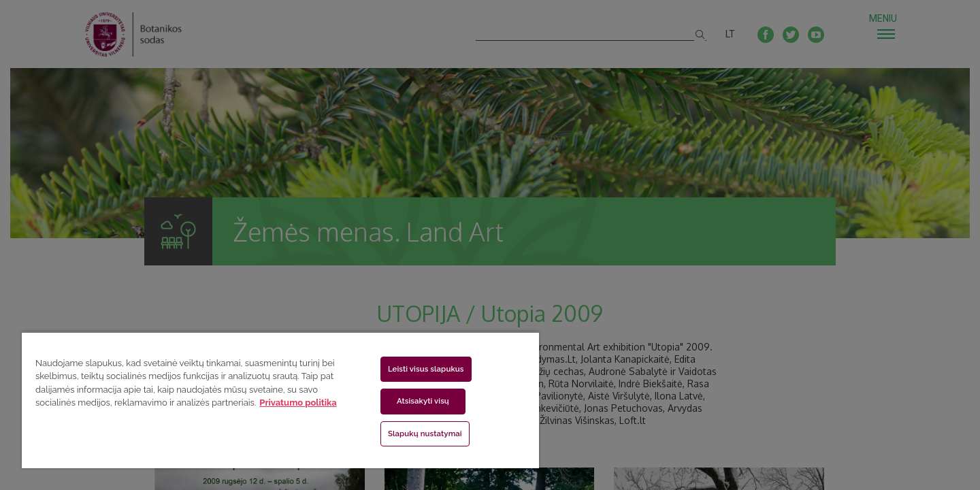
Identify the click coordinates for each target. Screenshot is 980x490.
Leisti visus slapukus (426, 369)
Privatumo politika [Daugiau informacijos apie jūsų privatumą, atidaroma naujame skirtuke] (298, 403)
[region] (280, 400)
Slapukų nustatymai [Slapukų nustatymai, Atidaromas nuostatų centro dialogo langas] (425, 434)
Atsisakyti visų (423, 401)
